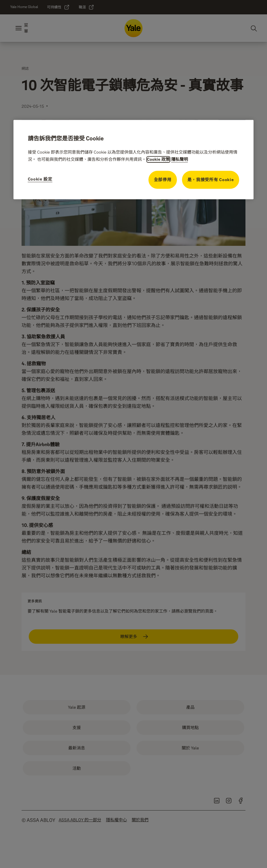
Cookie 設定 (40, 179)
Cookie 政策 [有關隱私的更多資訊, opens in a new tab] (158, 160)
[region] (134, 159)
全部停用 (163, 180)
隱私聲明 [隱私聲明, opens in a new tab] (180, 160)
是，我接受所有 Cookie (211, 180)
